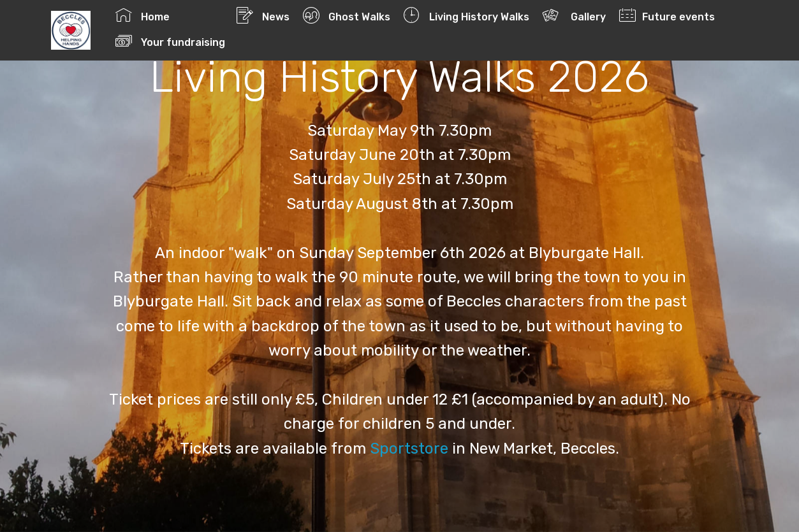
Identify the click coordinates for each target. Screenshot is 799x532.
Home (169, 15)
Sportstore (409, 449)
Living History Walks (466, 15)
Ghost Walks (347, 15)
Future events (667, 15)
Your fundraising (197, 41)
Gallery (574, 15)
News (263, 15)
